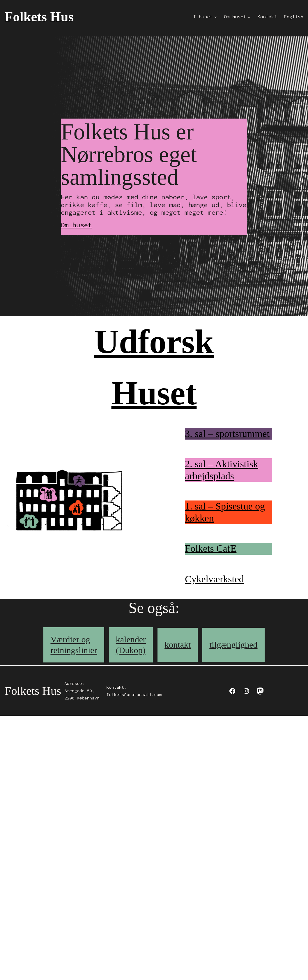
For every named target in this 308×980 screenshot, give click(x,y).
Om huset (76, 225)
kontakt (178, 645)
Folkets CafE (211, 548)
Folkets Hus (39, 17)
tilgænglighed (233, 645)
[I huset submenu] (215, 17)
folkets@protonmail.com (134, 695)
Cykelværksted (214, 579)
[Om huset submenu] (249, 17)
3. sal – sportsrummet (227, 434)
